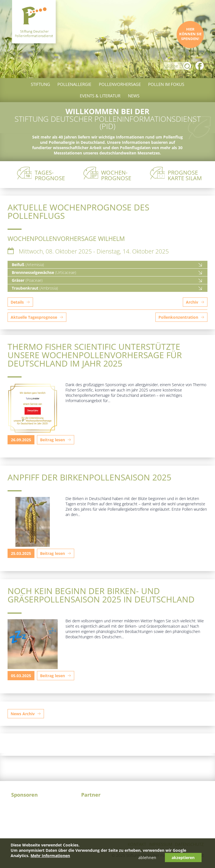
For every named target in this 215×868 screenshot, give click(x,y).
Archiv (192, 302)
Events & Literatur (100, 96)
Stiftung (40, 84)
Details (17, 302)
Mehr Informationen (50, 856)
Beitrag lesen (52, 440)
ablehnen (147, 858)
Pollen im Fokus (166, 84)
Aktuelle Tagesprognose (34, 317)
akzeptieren (183, 858)
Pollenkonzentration (178, 317)
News (134, 96)
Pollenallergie (74, 84)
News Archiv (23, 714)
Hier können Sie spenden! (190, 34)
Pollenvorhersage (120, 84)
